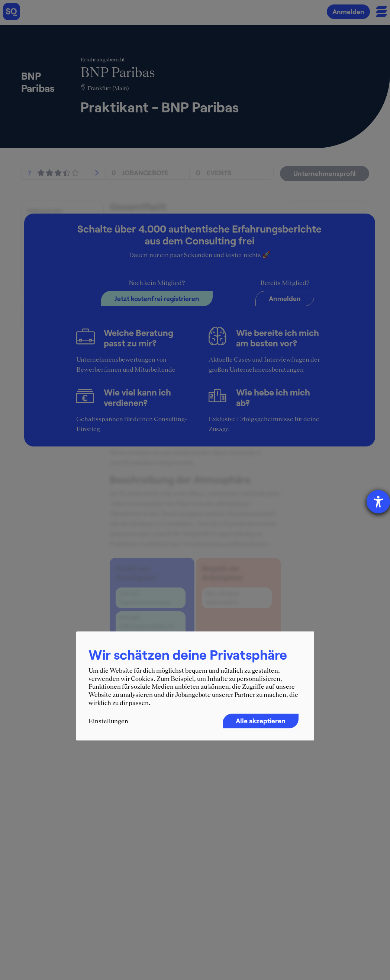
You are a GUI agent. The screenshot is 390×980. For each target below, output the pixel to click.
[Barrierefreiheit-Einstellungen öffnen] (378, 502)
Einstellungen (108, 721)
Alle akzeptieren (261, 721)
